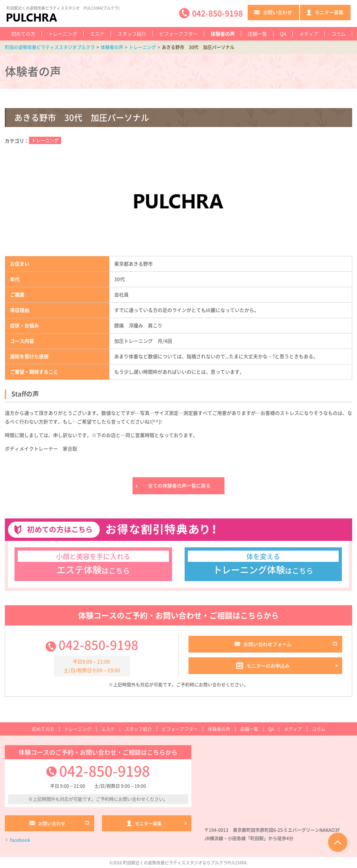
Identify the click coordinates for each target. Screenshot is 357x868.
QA (283, 34)
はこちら (93, 563)
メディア (309, 34)
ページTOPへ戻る (338, 842)
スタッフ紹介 (132, 34)
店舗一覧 (257, 34)
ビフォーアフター (178, 34)
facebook (20, 840)
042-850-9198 (98, 645)
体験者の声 (223, 34)
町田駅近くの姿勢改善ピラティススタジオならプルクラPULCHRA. (185, 863)
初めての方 (23, 34)
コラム (339, 34)
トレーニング (63, 34)
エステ (97, 34)
